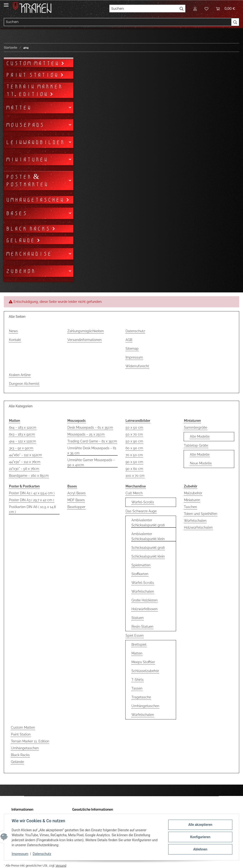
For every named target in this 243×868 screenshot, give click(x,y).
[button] (195, 9)
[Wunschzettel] (206, 9)
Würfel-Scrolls (143, 502)
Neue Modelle (201, 463)
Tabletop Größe (196, 445)
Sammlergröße (196, 427)
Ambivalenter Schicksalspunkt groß (148, 523)
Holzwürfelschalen (198, 527)
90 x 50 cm (134, 462)
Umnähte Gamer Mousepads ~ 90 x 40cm (91, 462)
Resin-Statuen (142, 627)
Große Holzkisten (145, 600)
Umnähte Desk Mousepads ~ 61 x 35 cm (92, 451)
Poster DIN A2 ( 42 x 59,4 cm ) (32, 493)
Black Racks (20, 755)
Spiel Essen (135, 636)
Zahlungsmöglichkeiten (86, 331)
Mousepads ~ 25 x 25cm (86, 434)
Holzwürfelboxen (145, 609)
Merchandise (29, 254)
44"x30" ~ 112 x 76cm (25, 462)
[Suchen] (144, 9)
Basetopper (76, 507)
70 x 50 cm (134, 455)
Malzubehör (193, 493)
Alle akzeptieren (200, 825)
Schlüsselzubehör (145, 671)
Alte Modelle (200, 436)
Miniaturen (192, 500)
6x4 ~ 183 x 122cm (23, 427)
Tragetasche (141, 697)
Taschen (190, 507)
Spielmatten (141, 565)
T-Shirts (138, 680)
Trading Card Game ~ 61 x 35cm (92, 441)
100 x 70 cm (135, 476)
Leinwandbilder (35, 142)
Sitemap (132, 349)
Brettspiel (139, 645)
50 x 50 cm (134, 427)
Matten (137, 653)
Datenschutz (135, 331)
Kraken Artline (20, 375)
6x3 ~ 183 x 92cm (22, 434)
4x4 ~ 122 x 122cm (23, 441)
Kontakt (15, 340)
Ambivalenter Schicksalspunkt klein (148, 536)
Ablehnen (200, 849)
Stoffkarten (140, 574)
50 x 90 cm (134, 441)
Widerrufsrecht (137, 366)
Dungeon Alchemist (24, 384)
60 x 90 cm (134, 448)
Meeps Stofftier (143, 662)
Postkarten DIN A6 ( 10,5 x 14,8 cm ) (32, 509)
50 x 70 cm (134, 434)
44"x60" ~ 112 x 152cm (26, 455)
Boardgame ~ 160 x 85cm (29, 476)
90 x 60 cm (134, 469)
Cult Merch (134, 493)
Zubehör (20, 271)
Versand (61, 866)
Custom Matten (23, 727)
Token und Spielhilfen (201, 514)
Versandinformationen (84, 340)
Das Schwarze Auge (141, 511)
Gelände (17, 762)
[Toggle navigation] (6, 3)
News (13, 331)
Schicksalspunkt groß (148, 548)
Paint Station (21, 734)
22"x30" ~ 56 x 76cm (24, 469)
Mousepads (25, 125)
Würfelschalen (143, 591)
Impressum (134, 357)
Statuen (138, 618)
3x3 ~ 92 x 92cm (21, 448)
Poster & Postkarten (27, 181)
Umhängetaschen (145, 706)
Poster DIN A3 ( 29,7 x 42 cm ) (32, 500)
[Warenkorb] (226, 9)
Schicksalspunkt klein (148, 556)
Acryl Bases (77, 493)
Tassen (137, 688)
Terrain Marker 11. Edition (30, 741)
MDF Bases (76, 500)
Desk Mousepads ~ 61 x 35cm (90, 427)
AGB (129, 340)
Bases (16, 213)
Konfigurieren (200, 837)
